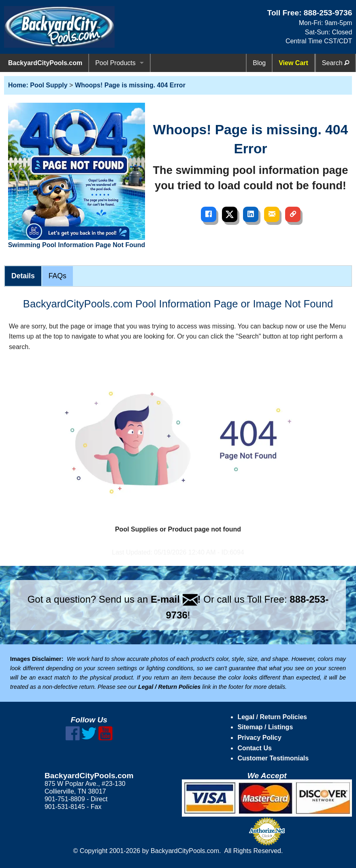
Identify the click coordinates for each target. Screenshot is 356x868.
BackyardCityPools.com (45, 63)
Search (336, 63)
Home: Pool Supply (38, 85)
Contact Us (254, 748)
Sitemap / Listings (265, 727)
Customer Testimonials (273, 758)
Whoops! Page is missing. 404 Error (130, 85)
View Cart (293, 63)
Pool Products (115, 63)
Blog (259, 63)
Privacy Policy (259, 738)
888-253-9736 (328, 13)
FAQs (58, 276)
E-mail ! (176, 599)
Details (23, 276)
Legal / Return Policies (272, 717)
